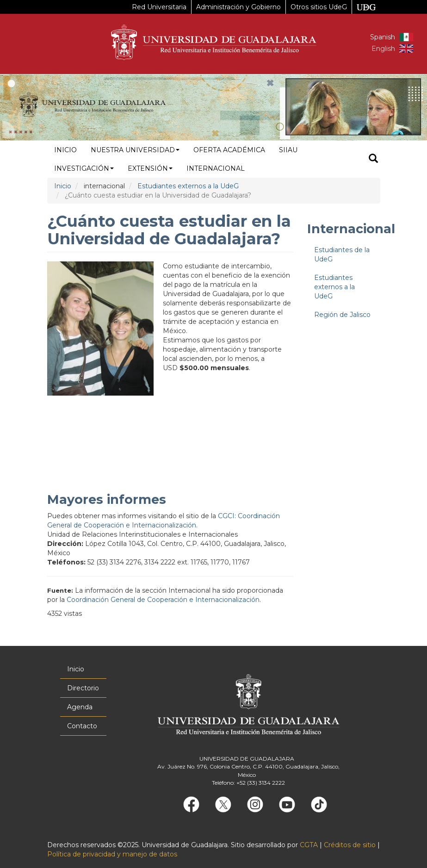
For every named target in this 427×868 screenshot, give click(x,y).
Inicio (65, 150)
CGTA (309, 845)
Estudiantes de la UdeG (342, 254)
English (383, 49)
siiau (288, 150)
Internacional (216, 168)
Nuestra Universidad (135, 150)
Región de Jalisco (342, 315)
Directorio (83, 688)
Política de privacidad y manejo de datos (112, 854)
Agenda (80, 707)
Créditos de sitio (350, 845)
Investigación (84, 168)
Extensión (150, 168)
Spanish (383, 37)
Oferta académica (229, 150)
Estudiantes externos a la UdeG (188, 186)
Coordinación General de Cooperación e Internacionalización (163, 600)
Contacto (82, 726)
